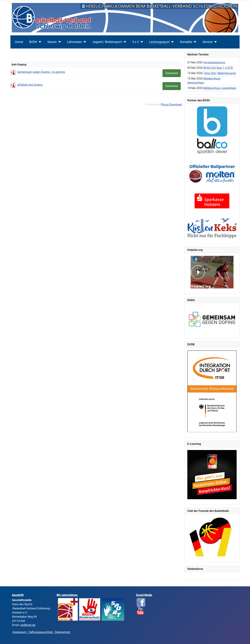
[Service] (215, 42)
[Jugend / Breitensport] (124, 42)
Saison (52, 42)
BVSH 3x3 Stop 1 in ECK (218, 68)
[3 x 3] (141, 42)
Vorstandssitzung (214, 62)
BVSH (33, 42)
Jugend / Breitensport (107, 42)
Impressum (20, 632)
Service (208, 42)
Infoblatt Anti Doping (30, 85)
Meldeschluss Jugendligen (220, 88)
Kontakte (186, 42)
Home (19, 42)
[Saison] (59, 42)
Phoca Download (171, 105)
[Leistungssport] (172, 42)
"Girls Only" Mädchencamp (220, 73)
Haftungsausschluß (41, 632)
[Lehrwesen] (84, 42)
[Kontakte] (194, 42)
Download (172, 73)
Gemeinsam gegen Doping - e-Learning (41, 72)
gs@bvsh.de (28, 625)
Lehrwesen (74, 42)
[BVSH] (39, 42)
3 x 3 (136, 42)
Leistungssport (159, 42)
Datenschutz (63, 632)
